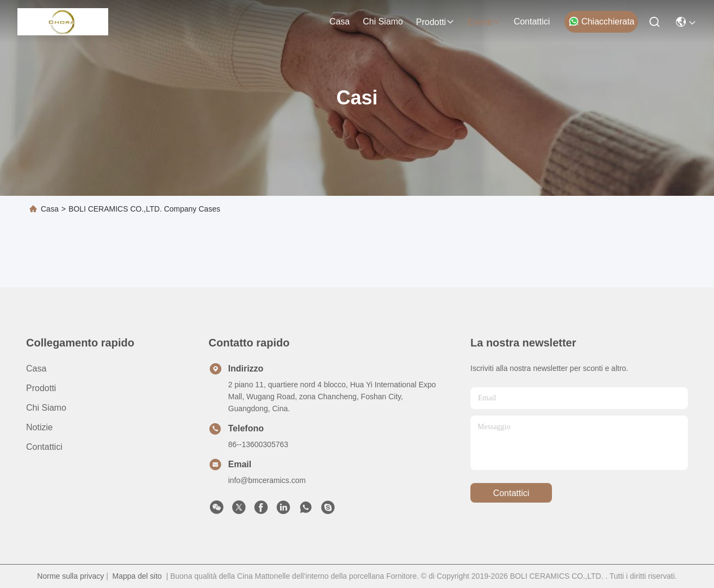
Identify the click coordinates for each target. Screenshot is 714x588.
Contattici (532, 21)
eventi (484, 22)
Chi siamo (383, 21)
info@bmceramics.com (267, 480)
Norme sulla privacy (70, 576)
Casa (340, 21)
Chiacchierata (601, 21)
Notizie (39, 427)
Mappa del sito (137, 576)
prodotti (435, 22)
